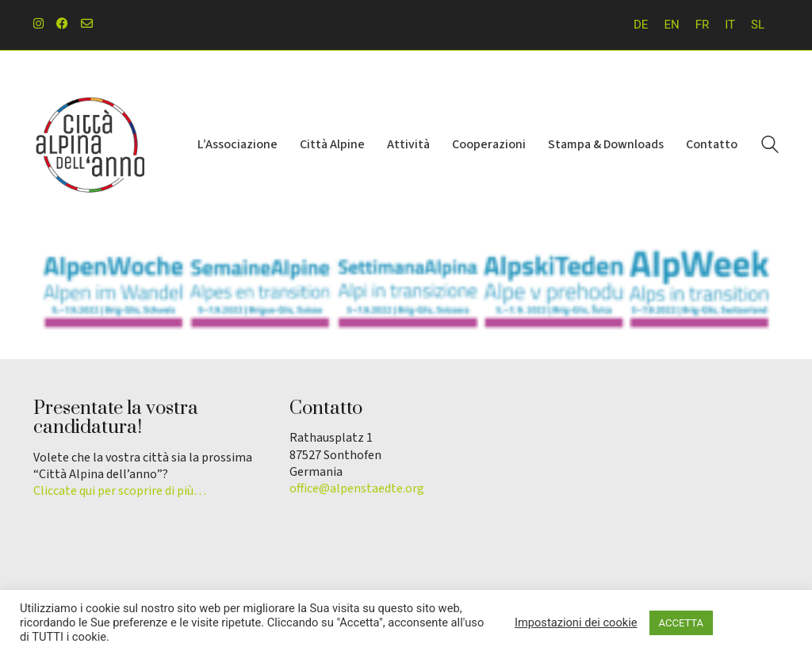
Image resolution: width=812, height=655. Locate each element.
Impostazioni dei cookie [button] (576, 622)
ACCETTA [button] (681, 623)
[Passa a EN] (671, 25)
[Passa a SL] (758, 25)
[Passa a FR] (703, 25)
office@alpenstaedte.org (357, 489)
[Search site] (770, 147)
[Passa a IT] (730, 25)
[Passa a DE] (641, 25)
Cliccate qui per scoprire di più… (120, 491)
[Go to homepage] (89, 145)
